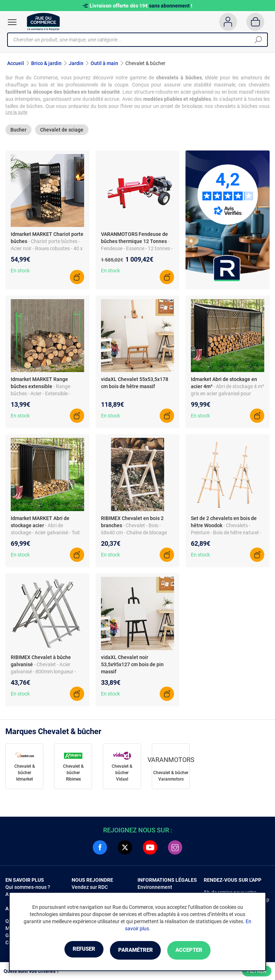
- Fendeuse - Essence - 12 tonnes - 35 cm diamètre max (137, 250)
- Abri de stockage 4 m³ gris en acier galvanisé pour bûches (227, 395)
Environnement (155, 889)
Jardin (76, 63)
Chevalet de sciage (62, 131)
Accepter (198, 951)
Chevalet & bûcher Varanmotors (171, 777)
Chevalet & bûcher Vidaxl (122, 774)
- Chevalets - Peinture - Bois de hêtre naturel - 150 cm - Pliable (226, 534)
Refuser (74, 951)
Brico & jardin (46, 63)
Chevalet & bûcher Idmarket (25, 774)
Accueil (16, 63)
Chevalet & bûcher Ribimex (73, 774)
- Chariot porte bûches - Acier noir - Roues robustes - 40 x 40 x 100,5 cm (47, 250)
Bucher (18, 131)
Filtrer (257, 971)
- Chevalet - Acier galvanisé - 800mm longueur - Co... (43, 673)
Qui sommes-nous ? (28, 889)
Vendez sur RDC (90, 889)
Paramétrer (135, 951)
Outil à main (104, 63)
